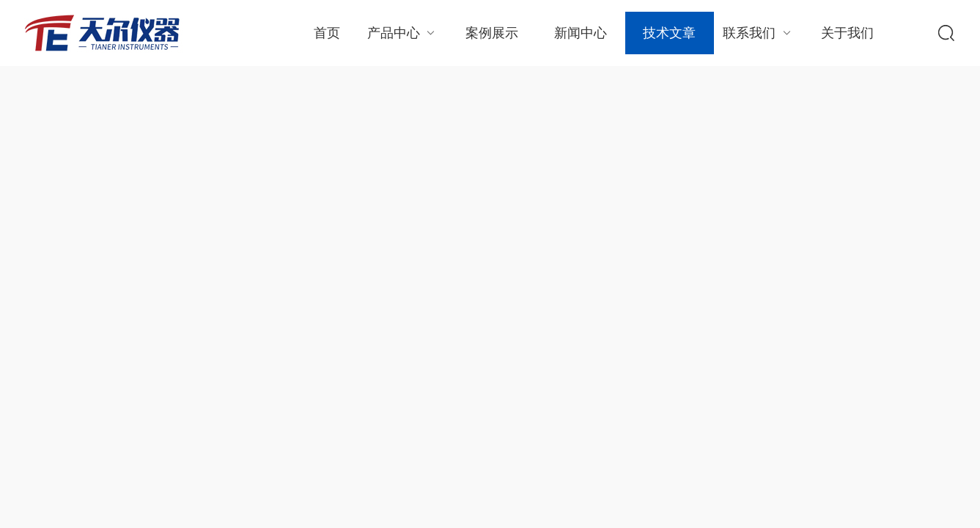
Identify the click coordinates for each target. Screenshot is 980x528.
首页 (327, 33)
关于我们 (847, 33)
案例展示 (492, 33)
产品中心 (403, 33)
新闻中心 (581, 33)
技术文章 (669, 33)
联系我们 (758, 33)
